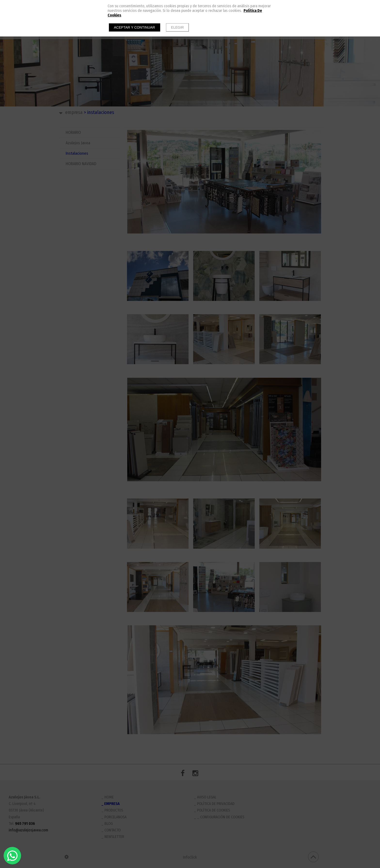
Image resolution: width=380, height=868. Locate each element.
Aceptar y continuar (135, 27)
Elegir (178, 27)
